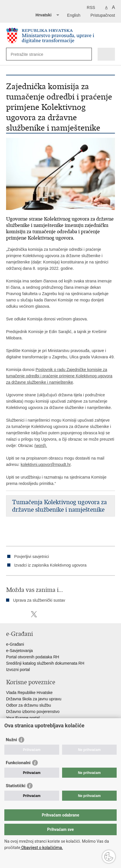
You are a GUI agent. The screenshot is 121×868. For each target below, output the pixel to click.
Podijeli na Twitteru (34, 614)
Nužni (11, 740)
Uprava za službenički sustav (39, 600)
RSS (91, 7)
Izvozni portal (18, 670)
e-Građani (15, 644)
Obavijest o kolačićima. (41, 848)
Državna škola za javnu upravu (34, 699)
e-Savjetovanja (19, 651)
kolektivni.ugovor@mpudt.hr (46, 464)
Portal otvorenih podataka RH (33, 657)
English (74, 15)
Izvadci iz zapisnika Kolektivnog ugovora (50, 565)
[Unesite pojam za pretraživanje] (32, 54)
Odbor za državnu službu (29, 705)
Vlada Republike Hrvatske (29, 693)
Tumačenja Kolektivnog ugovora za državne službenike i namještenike (59, 506)
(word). (41, 446)
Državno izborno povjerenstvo (33, 712)
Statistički (16, 786)
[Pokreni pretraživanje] (86, 54)
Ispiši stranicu (9, 614)
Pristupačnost (103, 15)
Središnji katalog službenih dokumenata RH (45, 663)
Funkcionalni (18, 763)
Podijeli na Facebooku (22, 614)
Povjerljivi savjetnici (32, 557)
